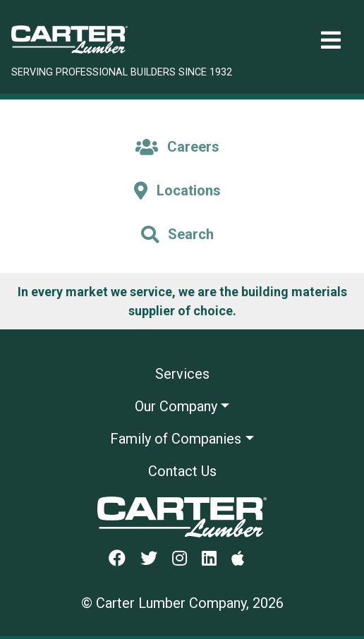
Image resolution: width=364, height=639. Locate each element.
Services (182, 374)
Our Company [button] (176, 406)
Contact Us (182, 471)
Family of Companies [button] (176, 439)
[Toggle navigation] (331, 41)
